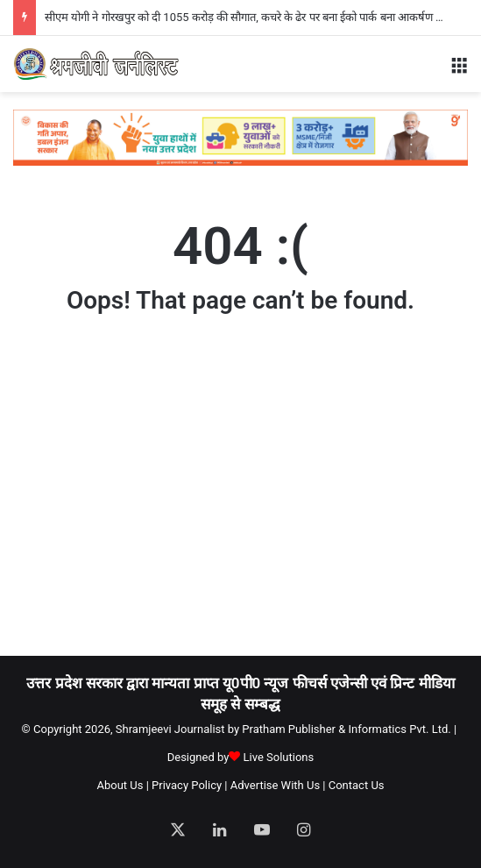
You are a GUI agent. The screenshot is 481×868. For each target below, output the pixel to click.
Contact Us (357, 785)
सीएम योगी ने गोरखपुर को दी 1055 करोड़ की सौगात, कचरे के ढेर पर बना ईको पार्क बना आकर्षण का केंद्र (255, 17)
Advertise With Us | (278, 785)
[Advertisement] (247, 502)
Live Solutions (279, 757)
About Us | (122, 785)
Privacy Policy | (189, 785)
